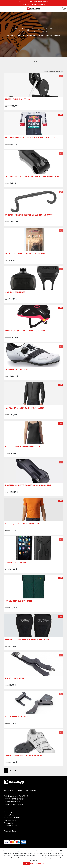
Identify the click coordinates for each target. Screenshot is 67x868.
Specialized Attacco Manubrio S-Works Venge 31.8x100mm (32, 177)
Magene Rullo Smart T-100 (18, 100)
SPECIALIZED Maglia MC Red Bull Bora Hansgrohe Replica (32, 138)
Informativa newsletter (12, 818)
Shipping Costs (9, 815)
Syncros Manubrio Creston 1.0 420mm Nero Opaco (29, 215)
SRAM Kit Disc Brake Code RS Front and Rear (26, 254)
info (43, 4)
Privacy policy (9, 823)
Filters (33, 62)
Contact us (8, 812)
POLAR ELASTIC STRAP (15, 679)
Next (17, 770)
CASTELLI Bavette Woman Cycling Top (23, 447)
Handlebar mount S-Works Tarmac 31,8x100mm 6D (28, 486)
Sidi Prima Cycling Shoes (17, 370)
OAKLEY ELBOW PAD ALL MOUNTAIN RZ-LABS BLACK (27, 640)
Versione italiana (10, 831)
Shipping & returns (10, 820)
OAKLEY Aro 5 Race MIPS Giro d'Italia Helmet (26, 331)
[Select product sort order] (56, 72)
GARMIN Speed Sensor (15, 293)
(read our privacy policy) (37, 864)
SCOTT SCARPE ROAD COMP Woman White (24, 756)
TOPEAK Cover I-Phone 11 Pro (19, 563)
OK (26, 864)
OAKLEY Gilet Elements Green (19, 601)
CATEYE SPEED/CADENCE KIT (17, 717)
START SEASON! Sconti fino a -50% (33, 2)
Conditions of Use (10, 826)
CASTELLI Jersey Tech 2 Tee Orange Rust (23, 524)
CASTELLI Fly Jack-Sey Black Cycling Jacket (25, 408)
